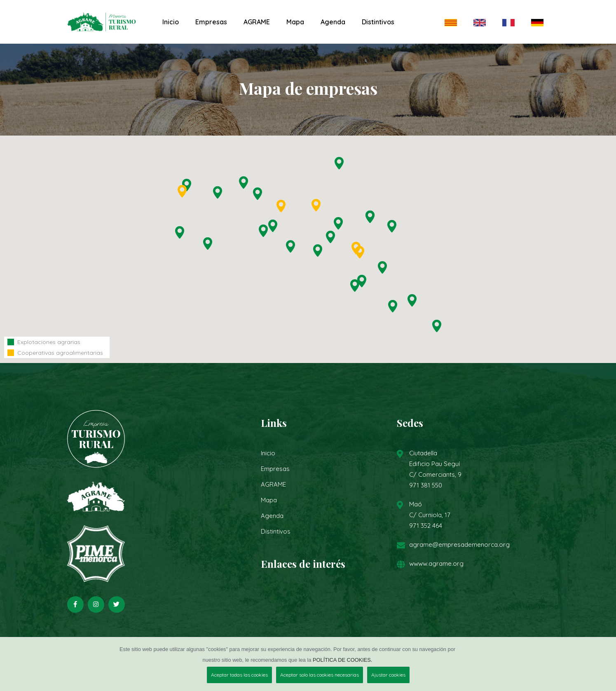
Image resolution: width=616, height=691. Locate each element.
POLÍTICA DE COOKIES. (342, 660)
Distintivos (378, 22)
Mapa (295, 22)
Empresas (211, 22)
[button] (208, 244)
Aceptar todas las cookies (239, 675)
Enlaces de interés (303, 564)
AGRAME (257, 22)
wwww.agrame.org (436, 563)
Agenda (333, 22)
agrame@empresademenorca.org (459, 545)
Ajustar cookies (388, 675)
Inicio (171, 22)
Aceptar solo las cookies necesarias (320, 675)
